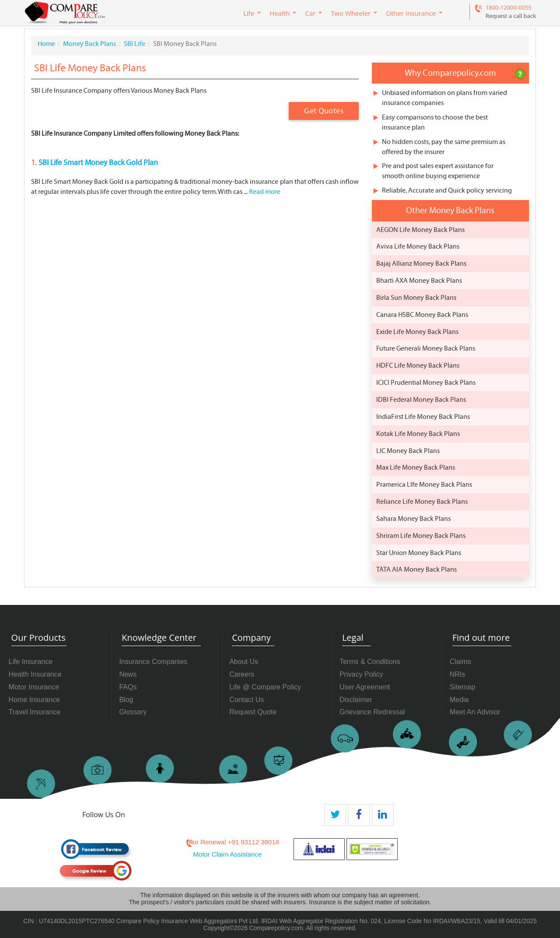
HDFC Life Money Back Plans (418, 365)
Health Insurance (35, 674)
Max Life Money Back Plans (416, 467)
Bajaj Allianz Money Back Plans (421, 263)
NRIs (458, 674)
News (128, 674)
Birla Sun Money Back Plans (416, 298)
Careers (242, 674)
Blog (126, 700)
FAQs (128, 687)
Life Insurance (31, 662)
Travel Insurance (35, 712)
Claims (460, 662)
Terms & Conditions (370, 662)
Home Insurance (34, 700)
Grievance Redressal (372, 712)
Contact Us (247, 700)
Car (310, 13)
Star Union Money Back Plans (419, 553)
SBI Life (135, 44)
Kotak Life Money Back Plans (418, 434)
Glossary (133, 712)
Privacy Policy (361, 674)
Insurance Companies (153, 662)
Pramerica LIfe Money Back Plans (424, 485)
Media (459, 700)
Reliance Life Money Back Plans (422, 502)
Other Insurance (411, 13)
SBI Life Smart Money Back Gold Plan (97, 163)
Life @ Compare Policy (265, 687)
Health (280, 13)
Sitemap (463, 687)
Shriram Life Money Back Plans (421, 536)
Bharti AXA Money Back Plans (419, 281)
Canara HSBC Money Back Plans (422, 315)
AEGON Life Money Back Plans (420, 230)
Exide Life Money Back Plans (417, 332)
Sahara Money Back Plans (413, 519)
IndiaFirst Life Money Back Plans (423, 417)
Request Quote (253, 712)
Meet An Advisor (475, 712)
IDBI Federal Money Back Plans (421, 400)
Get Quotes (324, 111)
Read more (265, 192)
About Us (244, 662)
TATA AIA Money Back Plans (416, 569)
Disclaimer (356, 700)
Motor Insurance (34, 687)
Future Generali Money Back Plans (426, 348)
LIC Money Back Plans (408, 451)
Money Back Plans (89, 44)
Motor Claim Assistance (227, 854)
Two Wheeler (351, 13)
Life (249, 13)
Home (46, 44)
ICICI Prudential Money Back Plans (426, 383)
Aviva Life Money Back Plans (418, 246)
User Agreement (365, 687)
